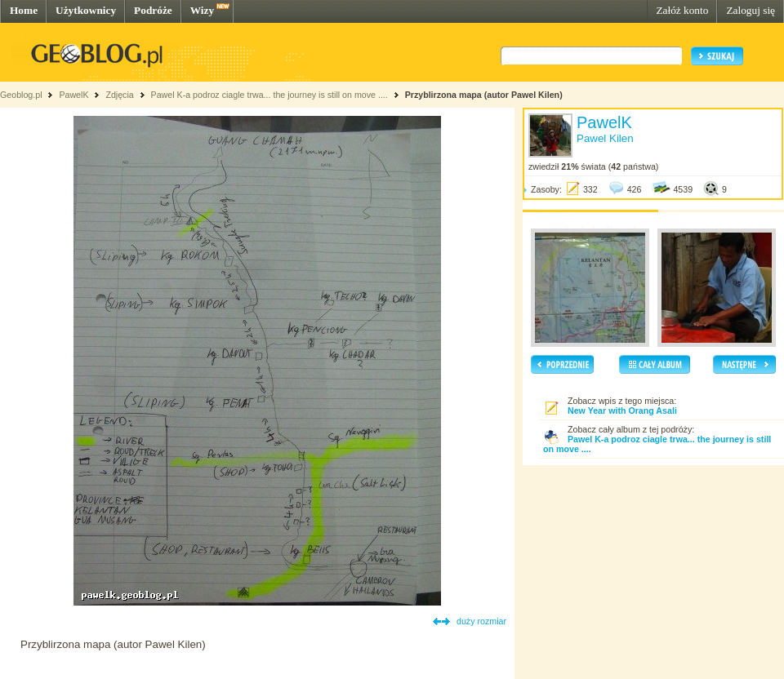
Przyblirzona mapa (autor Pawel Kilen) (484, 95)
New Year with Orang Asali (622, 411)
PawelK (73, 95)
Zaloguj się (751, 10)
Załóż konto (682, 10)
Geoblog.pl (21, 95)
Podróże (153, 10)
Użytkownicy (86, 10)
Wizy (202, 10)
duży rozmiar (481, 621)
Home (24, 10)
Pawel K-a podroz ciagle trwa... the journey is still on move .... (269, 95)
